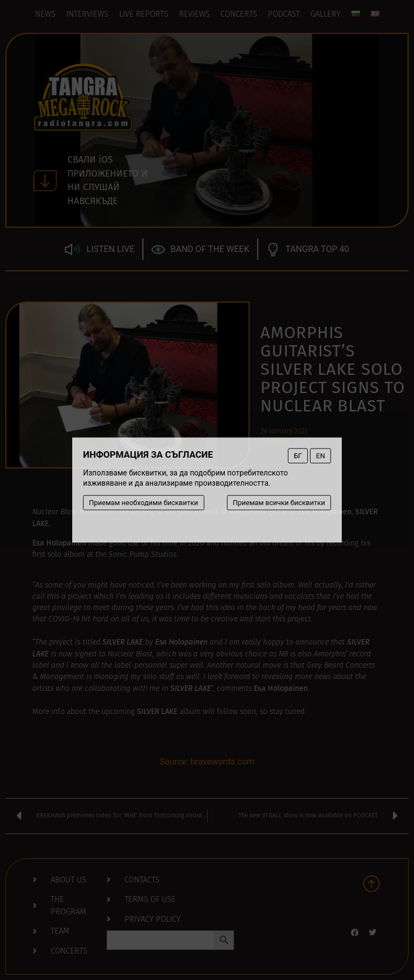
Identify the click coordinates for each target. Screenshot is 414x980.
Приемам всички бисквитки (279, 503)
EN (320, 456)
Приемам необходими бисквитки (144, 503)
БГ (298, 456)
